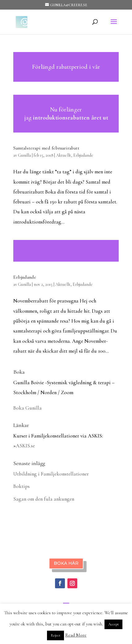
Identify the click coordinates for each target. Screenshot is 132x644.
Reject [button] (55, 635)
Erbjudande (83, 155)
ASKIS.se (25, 446)
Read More (76, 635)
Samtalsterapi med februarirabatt (46, 148)
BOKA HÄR (66, 563)
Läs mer (66, 67)
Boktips (21, 486)
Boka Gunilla (28, 408)
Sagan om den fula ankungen (44, 499)
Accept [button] (113, 624)
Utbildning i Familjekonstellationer (51, 474)
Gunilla (24, 155)
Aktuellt (64, 155)
